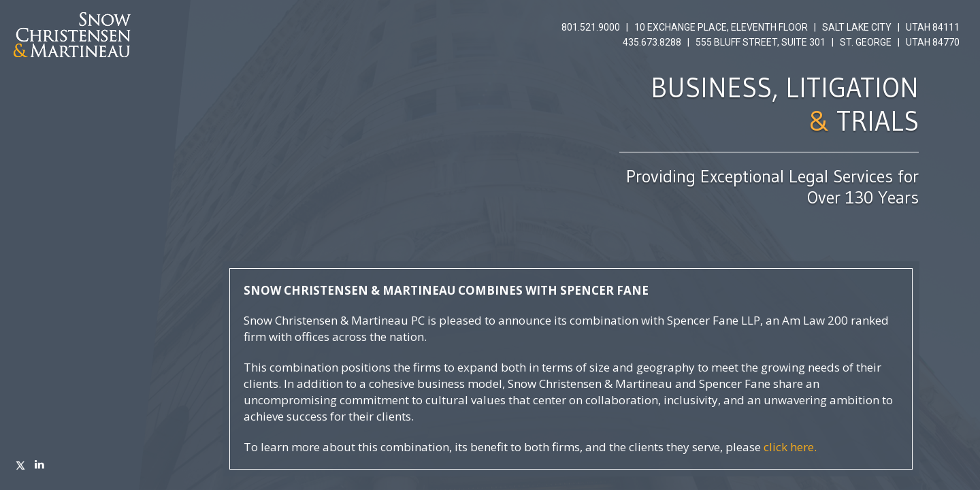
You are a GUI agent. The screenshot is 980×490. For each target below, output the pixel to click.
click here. (790, 447)
